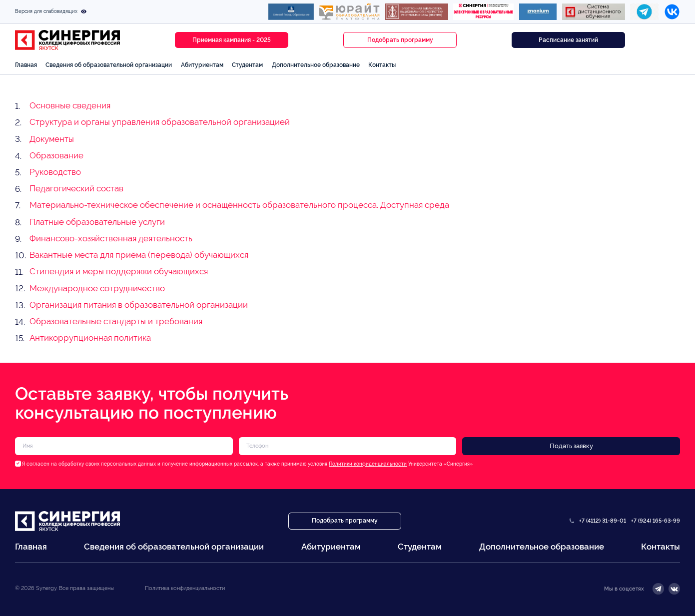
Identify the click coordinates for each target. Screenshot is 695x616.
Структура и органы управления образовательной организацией (160, 122)
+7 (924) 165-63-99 (656, 521)
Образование (56, 155)
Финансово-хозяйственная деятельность (111, 238)
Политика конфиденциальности (185, 588)
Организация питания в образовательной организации (139, 305)
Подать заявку (571, 446)
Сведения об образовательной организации (109, 65)
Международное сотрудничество (97, 288)
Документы (52, 139)
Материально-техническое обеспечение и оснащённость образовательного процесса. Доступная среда (239, 205)
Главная (26, 65)
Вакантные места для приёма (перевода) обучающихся (139, 255)
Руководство (55, 172)
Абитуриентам (202, 65)
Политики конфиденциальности (368, 464)
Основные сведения (70, 105)
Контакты (382, 65)
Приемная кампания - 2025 (232, 40)
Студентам (247, 65)
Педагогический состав (76, 188)
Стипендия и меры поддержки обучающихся (119, 271)
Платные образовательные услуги (97, 222)
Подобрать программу (400, 40)
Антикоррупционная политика (90, 338)
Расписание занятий (568, 40)
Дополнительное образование (316, 65)
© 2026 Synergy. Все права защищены (64, 588)
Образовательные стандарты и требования (116, 321)
